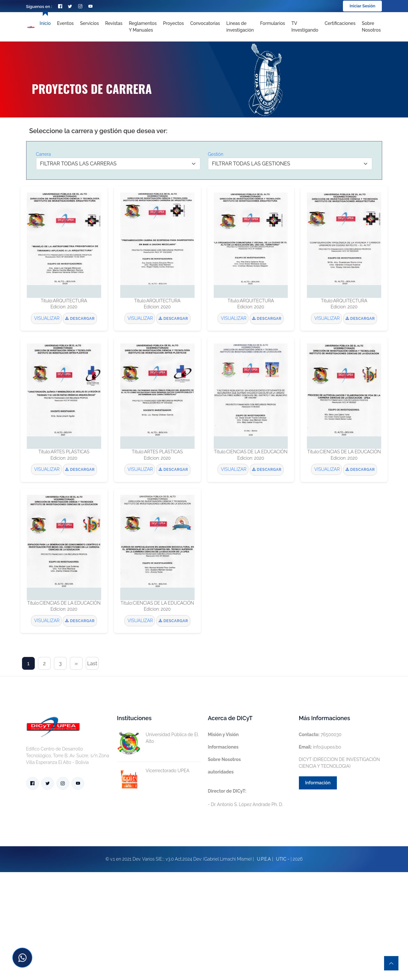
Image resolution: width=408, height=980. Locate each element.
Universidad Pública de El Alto (158, 738)
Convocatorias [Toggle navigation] (205, 23)
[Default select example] (118, 164)
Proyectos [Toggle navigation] (173, 23)
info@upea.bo (320, 747)
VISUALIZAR (46, 318)
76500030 (320, 735)
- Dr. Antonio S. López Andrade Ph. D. (245, 798)
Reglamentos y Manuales (143, 27)
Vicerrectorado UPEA (153, 771)
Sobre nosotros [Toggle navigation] (371, 27)
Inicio (45, 23)
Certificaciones (340, 23)
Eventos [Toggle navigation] (65, 23)
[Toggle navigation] (240, 27)
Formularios (273, 23)
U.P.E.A (264, 859)
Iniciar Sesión (363, 6)
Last (92, 663)
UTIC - (283, 859)
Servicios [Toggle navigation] (89, 23)
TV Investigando (305, 27)
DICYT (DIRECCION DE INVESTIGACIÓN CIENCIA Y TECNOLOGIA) (339, 763)
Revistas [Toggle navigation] (114, 23)
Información (318, 783)
